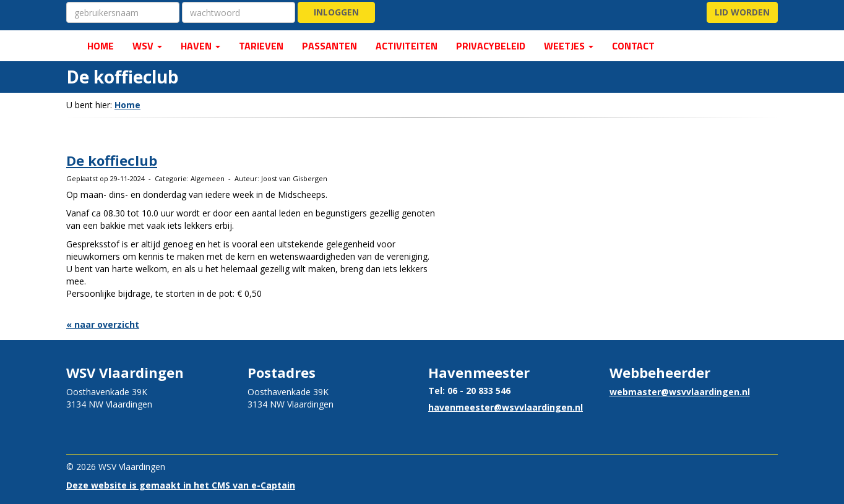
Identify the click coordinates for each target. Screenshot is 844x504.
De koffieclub (112, 160)
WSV (147, 46)
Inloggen (336, 12)
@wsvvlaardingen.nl (506, 407)
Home (127, 105)
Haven (200, 46)
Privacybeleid (491, 46)
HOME (99, 46)
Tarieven (261, 46)
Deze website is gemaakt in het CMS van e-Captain (181, 485)
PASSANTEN (329, 46)
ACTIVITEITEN (407, 46)
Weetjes (569, 46)
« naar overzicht (103, 324)
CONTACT (633, 46)
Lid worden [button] (742, 12)
